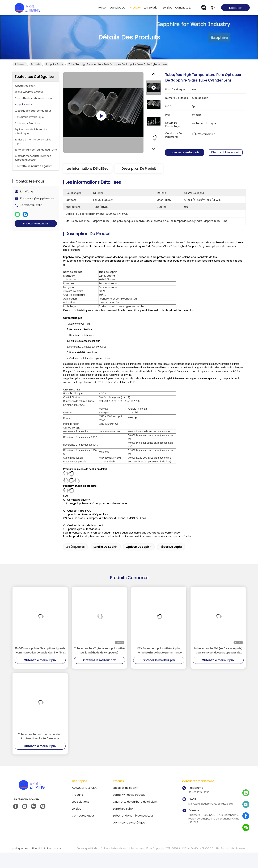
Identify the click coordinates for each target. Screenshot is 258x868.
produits (135, 8)
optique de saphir (138, 547)
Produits (36, 64)
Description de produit (139, 169)
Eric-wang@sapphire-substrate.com (45, 198)
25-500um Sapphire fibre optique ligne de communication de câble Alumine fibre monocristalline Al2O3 (40, 651)
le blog (168, 8)
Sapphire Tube (54, 64)
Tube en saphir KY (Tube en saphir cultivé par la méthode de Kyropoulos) (99, 651)
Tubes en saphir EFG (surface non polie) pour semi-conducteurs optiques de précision (218, 651)
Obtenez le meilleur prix (189, 152)
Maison (103, 8)
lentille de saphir (105, 547)
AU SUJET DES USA (84, 788)
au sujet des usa (119, 8)
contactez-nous (184, 8)
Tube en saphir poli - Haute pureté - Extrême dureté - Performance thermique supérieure (40, 737)
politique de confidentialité (29, 848)
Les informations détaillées (87, 169)
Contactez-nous (83, 816)
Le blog (77, 809)
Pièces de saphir (171, 547)
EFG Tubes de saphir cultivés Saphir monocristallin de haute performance (159, 651)
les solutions (152, 8)
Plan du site (54, 848)
